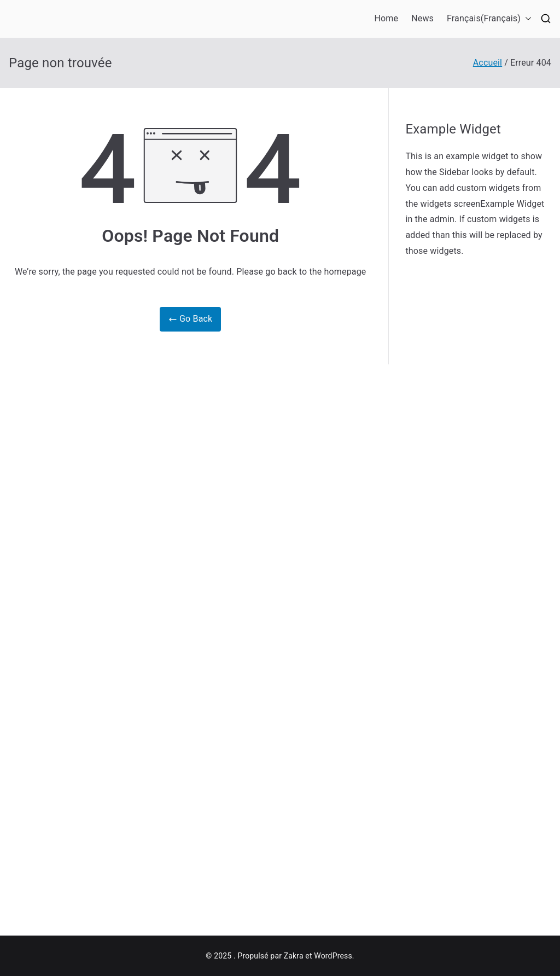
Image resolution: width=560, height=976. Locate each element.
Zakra (294, 956)
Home (387, 18)
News (422, 18)
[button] (526, 19)
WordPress (333, 956)
